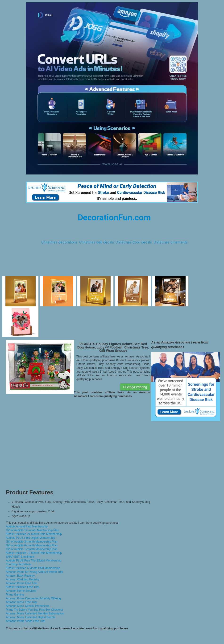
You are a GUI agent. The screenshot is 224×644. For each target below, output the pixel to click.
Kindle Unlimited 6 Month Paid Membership (33, 568)
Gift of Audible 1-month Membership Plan (32, 549)
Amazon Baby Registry (20, 576)
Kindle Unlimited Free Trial (23, 587)
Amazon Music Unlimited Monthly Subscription (35, 614)
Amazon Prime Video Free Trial (26, 621)
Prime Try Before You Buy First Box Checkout (34, 610)
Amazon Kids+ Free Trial (21, 602)
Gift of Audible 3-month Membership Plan (32, 542)
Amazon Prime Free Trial (22, 583)
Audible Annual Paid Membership (27, 527)
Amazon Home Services (21, 591)
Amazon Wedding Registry (23, 579)
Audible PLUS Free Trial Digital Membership (34, 561)
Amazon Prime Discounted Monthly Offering (33, 598)
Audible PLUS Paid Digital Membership (30, 538)
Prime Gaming (15, 595)
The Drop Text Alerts (19, 564)
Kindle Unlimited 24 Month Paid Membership (34, 534)
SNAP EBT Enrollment (20, 557)
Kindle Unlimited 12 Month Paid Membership (34, 553)
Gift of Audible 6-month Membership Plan (32, 545)
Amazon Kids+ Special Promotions (28, 606)
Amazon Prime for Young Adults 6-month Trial (34, 572)
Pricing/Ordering (135, 387)
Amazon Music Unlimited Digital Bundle (31, 617)
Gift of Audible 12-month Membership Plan (32, 530)
